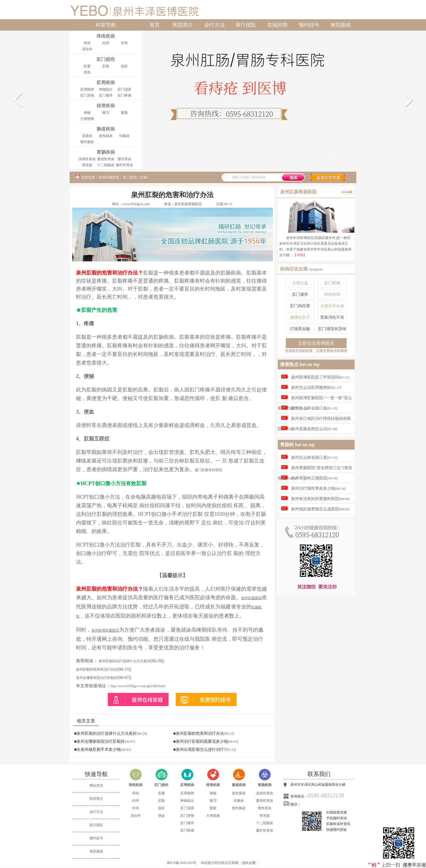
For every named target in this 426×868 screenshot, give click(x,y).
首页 (155, 25)
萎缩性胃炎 (106, 159)
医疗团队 (246, 25)
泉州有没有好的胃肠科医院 (315, 499)
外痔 (124, 43)
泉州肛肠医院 (109, 177)
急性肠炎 (106, 136)
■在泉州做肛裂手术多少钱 (97, 750)
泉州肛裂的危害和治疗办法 (97, 669)
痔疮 (87, 43)
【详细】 (300, 255)
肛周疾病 (187, 785)
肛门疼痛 (124, 95)
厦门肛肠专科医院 (208, 470)
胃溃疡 (87, 165)
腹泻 (106, 113)
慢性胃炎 (124, 159)
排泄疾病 (213, 785)
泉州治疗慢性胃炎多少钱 (313, 488)
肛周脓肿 (87, 89)
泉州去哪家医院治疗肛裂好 (97, 678)
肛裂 (106, 66)
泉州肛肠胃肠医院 (188, 204)
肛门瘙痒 (106, 95)
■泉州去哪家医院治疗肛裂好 (99, 741)
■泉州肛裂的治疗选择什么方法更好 (105, 733)
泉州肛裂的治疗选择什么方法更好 (124, 661)
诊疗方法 (214, 25)
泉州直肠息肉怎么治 (309, 429)
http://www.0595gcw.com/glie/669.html (138, 686)
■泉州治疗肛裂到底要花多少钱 (200, 741)
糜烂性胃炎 (124, 165)
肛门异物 (87, 95)
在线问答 (278, 25)
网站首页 (96, 785)
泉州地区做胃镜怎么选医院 (315, 509)
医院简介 (183, 25)
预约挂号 (309, 25)
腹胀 (124, 113)
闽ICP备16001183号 (181, 863)
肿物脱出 (106, 89)
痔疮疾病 (136, 785)
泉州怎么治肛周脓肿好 (311, 388)
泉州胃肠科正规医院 (309, 478)
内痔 (106, 43)
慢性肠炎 (87, 142)
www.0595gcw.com (136, 204)
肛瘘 (87, 66)
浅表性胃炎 (87, 159)
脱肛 (124, 66)
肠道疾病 (239, 785)
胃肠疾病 (265, 785)
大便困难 (87, 119)
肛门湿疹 (124, 89)
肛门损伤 (130, 177)
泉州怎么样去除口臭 (309, 408)
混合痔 (87, 49)
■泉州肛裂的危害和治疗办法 (198, 733)
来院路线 (341, 25)
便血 (87, 72)
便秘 (87, 113)
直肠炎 (87, 136)
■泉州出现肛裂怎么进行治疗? (199, 750)
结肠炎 (124, 136)
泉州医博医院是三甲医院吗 (315, 377)
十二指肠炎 (106, 165)
